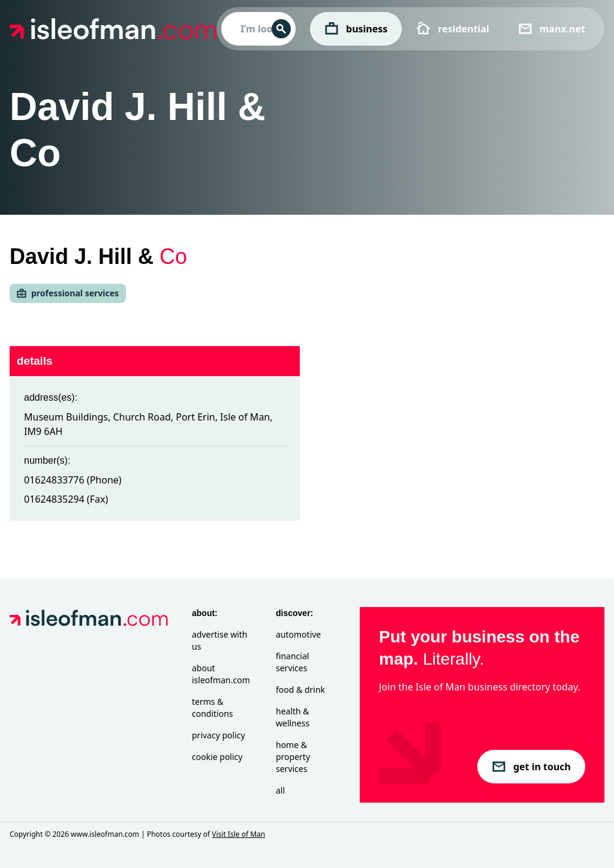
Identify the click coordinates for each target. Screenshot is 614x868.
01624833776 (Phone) (73, 480)
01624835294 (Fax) (66, 499)
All (280, 790)
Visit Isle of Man (238, 834)
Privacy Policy (219, 735)
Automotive (298, 634)
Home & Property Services (293, 757)
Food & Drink (300, 690)
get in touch (531, 767)
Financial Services (292, 662)
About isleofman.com (221, 674)
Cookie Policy (217, 757)
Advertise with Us (219, 640)
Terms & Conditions (213, 708)
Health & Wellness (293, 717)
